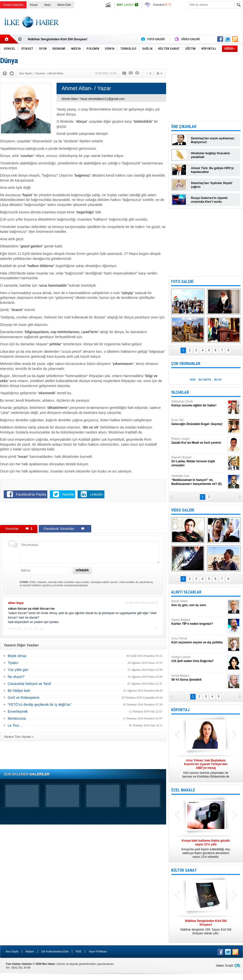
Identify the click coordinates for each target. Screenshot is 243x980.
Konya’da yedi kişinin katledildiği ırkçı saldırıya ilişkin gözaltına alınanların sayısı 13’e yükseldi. (206, 849)
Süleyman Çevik (199, 404)
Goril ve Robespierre (24, 698)
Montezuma (17, 718)
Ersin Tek (199, 422)
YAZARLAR (180, 392)
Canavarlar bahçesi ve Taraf (29, 684)
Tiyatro (13, 663)
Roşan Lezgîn (199, 441)
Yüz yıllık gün (18, 670)
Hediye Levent (199, 659)
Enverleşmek (18, 711)
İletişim (30, 951)
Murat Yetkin (199, 603)
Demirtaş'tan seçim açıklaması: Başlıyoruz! (213, 140)
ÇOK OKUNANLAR (186, 364)
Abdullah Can (199, 480)
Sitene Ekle (64, 5)
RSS (78, 951)
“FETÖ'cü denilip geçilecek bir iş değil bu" (40, 705)
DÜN (193, 380)
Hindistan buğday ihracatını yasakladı (210, 155)
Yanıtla (17, 629)
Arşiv (47, 5)
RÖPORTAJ (180, 710)
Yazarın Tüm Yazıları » (19, 737)
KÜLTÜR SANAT (184, 870)
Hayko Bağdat (199, 622)
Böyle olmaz (17, 656)
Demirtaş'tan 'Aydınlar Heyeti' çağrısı (212, 185)
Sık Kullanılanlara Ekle (55, 951)
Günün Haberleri (13, 5)
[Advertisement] (83, 514)
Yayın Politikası (98, 951)
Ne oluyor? (16, 677)
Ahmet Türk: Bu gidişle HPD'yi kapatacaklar (212, 170)
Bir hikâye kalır (19, 691)
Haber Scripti (225, 966)
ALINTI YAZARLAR (186, 592)
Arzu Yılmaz (199, 641)
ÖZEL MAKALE (183, 790)
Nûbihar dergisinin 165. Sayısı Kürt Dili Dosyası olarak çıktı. (206, 927)
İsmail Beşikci (199, 678)
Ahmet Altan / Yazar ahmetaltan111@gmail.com (93, 99)
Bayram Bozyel (199, 461)
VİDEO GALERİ (183, 510)
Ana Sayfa (12, 951)
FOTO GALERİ (182, 282)
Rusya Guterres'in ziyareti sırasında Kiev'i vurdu (209, 200)
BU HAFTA (205, 380)
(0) (30, 629)
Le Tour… (15, 725)
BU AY (218, 380)
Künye (34, 5)
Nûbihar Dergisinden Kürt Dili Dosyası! (58, 39)
